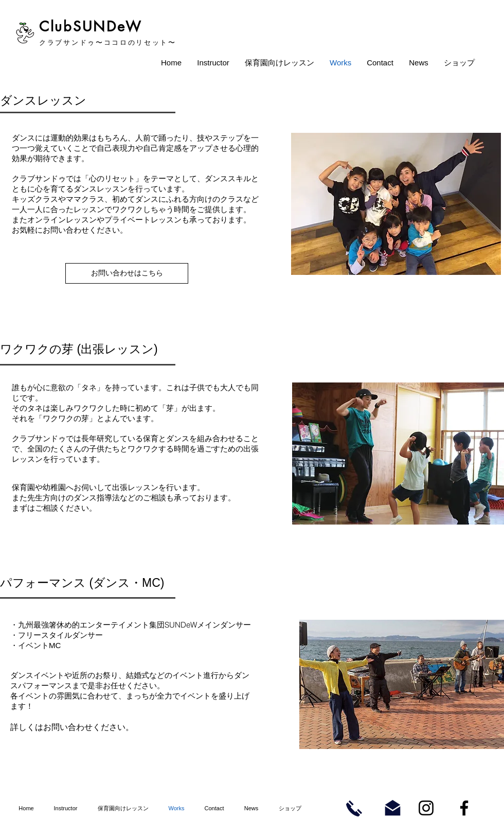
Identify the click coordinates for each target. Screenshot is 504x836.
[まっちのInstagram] (426, 808)
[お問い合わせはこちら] (127, 273)
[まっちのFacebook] (464, 808)
